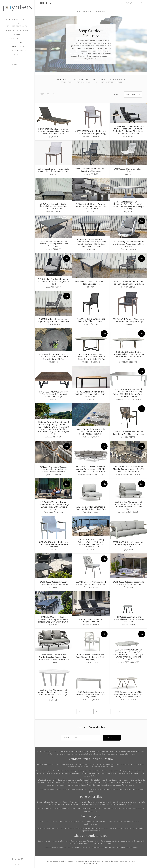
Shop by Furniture (118, 79)
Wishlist (17, 64)
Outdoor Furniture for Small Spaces (75, 82)
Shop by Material (81, 79)
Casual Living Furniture (17, 30)
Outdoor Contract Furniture (109, 82)
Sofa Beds (17, 34)
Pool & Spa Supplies (17, 38)
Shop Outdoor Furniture (17, 19)
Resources (17, 46)
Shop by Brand (99, 79)
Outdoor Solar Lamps (17, 26)
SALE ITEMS (17, 42)
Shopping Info (17, 51)
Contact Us (17, 55)
